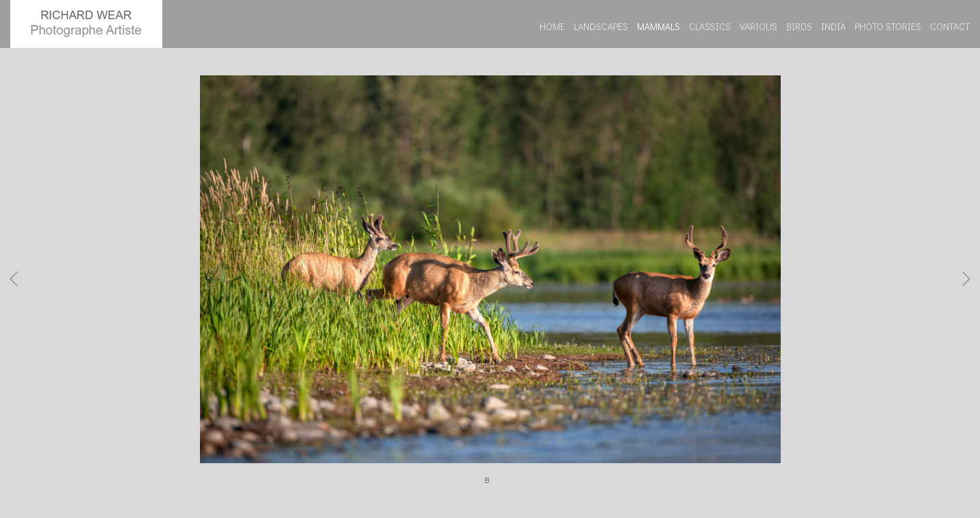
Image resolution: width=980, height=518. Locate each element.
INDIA (833, 26)
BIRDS (799, 26)
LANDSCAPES (601, 26)
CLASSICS (710, 26)
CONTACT (950, 26)
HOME (552, 26)
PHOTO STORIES (888, 26)
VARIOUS (758, 26)
